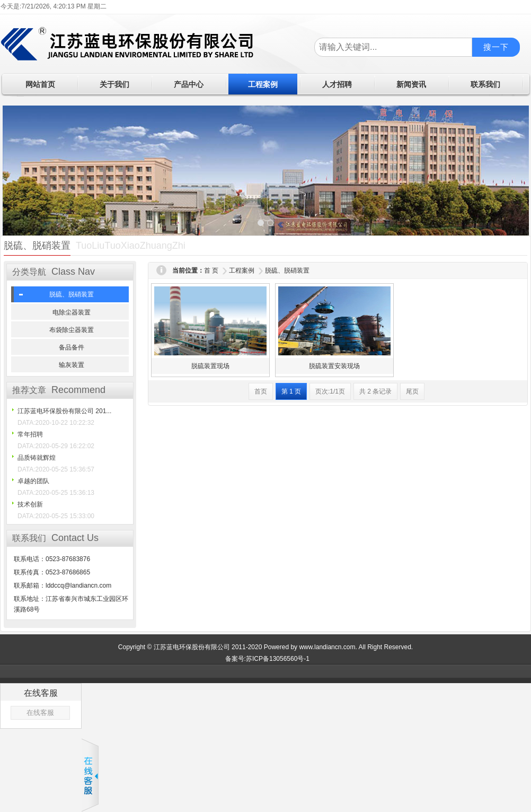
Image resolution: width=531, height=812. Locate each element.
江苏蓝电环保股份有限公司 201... (64, 411)
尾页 (412, 391)
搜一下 (496, 47)
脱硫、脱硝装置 (72, 294)
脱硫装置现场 (210, 366)
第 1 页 (291, 391)
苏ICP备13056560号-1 (278, 659)
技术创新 (30, 504)
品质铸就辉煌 (37, 458)
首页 (261, 391)
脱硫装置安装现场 (334, 366)
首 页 (211, 270)
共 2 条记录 (375, 391)
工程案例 (242, 270)
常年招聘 (30, 434)
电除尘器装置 (72, 312)
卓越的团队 (33, 481)
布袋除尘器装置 (72, 330)
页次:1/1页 (330, 391)
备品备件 (72, 347)
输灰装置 (72, 365)
